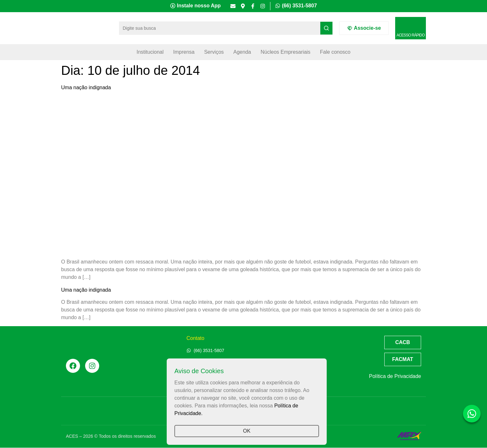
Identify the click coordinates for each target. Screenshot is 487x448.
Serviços (214, 52)
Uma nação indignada (86, 87)
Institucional (150, 52)
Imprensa (184, 52)
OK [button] (247, 431)
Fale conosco (335, 52)
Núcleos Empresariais (285, 52)
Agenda (242, 52)
